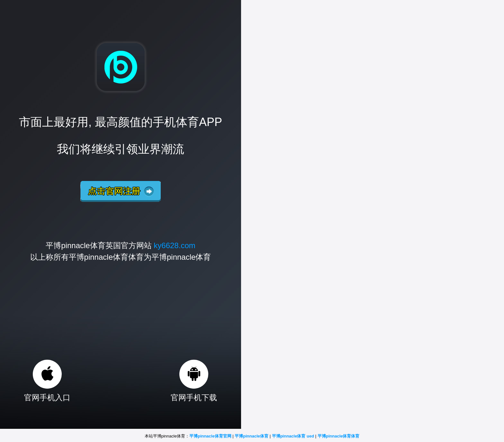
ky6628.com (174, 245)
